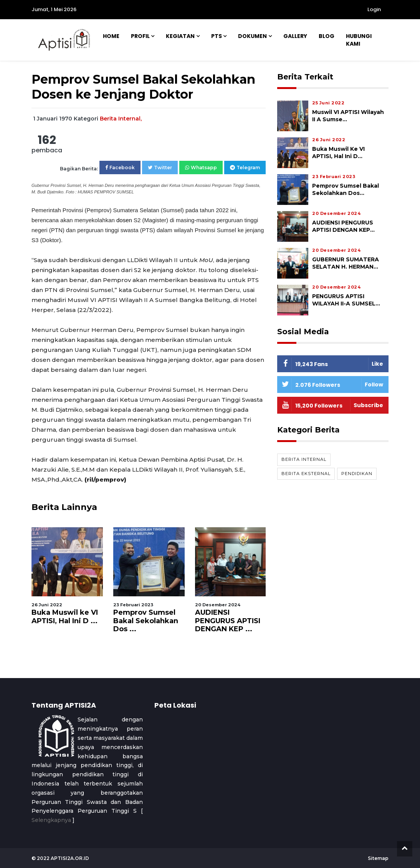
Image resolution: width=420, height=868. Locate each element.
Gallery (295, 36)
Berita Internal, (121, 119)
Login (374, 9)
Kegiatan (180, 36)
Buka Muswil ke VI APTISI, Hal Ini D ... (65, 617)
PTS (217, 36)
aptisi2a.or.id (70, 858)
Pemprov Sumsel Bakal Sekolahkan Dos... (346, 189)
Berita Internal (304, 459)
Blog (327, 36)
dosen (124, 220)
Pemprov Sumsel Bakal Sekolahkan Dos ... (146, 621)
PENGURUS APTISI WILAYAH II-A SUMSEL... (346, 300)
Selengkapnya (51, 820)
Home (111, 36)
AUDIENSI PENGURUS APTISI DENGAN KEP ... (228, 621)
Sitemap (378, 858)
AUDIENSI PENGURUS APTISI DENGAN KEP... (343, 226)
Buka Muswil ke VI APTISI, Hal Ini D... (338, 153)
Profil (140, 36)
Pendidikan (357, 474)
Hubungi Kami (359, 40)
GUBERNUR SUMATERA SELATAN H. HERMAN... (346, 263)
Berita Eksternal (306, 474)
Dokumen (252, 36)
